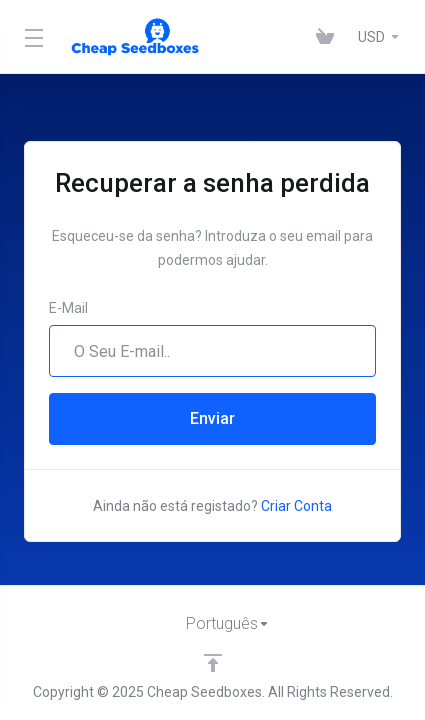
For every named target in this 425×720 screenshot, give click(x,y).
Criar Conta (296, 506)
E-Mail (68, 308)
